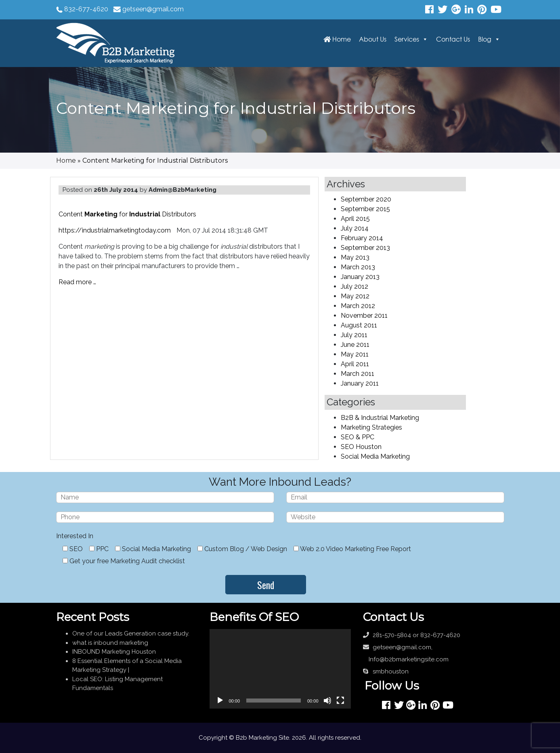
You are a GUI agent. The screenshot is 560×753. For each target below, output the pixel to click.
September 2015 (365, 209)
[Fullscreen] (340, 701)
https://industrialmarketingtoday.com (115, 230)
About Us (373, 39)
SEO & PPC (358, 437)
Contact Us (453, 39)
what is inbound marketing (110, 643)
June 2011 (355, 345)
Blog (485, 39)
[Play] (220, 701)
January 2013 (360, 277)
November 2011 (364, 316)
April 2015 (355, 219)
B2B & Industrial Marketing (380, 418)
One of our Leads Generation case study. (131, 633)
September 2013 (365, 248)
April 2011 (355, 364)
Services (407, 39)
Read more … (77, 282)
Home (337, 39)
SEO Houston (361, 447)
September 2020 (366, 199)
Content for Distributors (127, 214)
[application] (280, 669)
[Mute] (327, 701)
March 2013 (358, 267)
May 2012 (355, 296)
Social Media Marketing (375, 456)
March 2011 (358, 374)
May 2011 (355, 354)
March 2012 (358, 306)
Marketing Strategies (371, 427)
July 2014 (355, 228)
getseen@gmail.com (153, 9)
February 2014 (362, 238)
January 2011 (360, 383)
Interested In (75, 536)
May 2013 (355, 257)
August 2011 (359, 325)
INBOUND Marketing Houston (114, 652)
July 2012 (354, 286)
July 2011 (354, 335)
